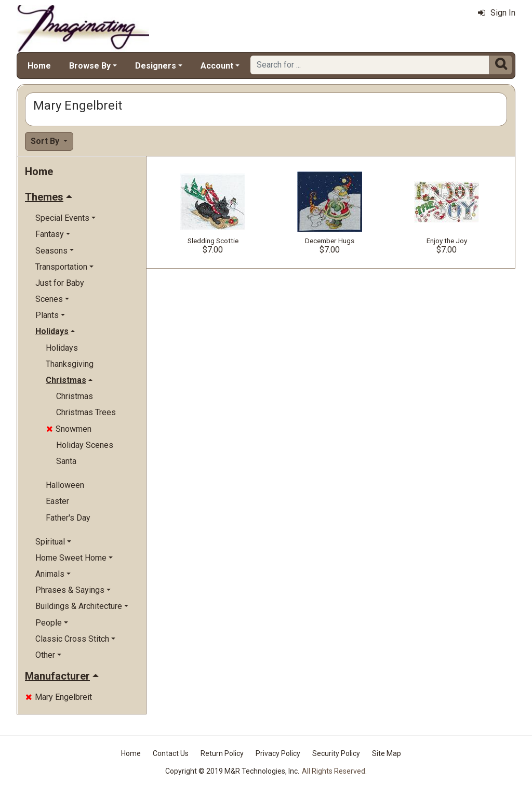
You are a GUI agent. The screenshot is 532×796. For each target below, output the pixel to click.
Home (39, 66)
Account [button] (217, 66)
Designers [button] (156, 66)
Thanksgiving (70, 364)
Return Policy (222, 753)
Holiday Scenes (85, 445)
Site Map (387, 753)
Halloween (65, 485)
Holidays (62, 348)
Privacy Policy (278, 753)
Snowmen (69, 429)
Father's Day (68, 518)
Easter (57, 501)
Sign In (497, 13)
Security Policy (336, 753)
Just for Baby (60, 283)
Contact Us (171, 753)
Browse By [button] (90, 66)
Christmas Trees (86, 412)
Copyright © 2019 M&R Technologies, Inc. (232, 771)
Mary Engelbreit (59, 697)
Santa (66, 461)
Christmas (75, 396)
